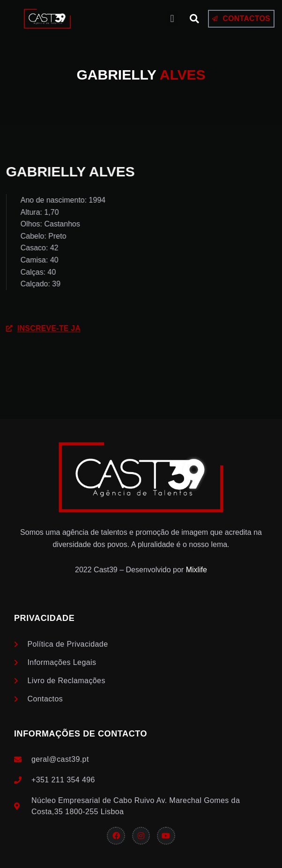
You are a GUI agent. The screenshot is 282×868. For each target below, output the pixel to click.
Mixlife (197, 570)
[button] (172, 19)
